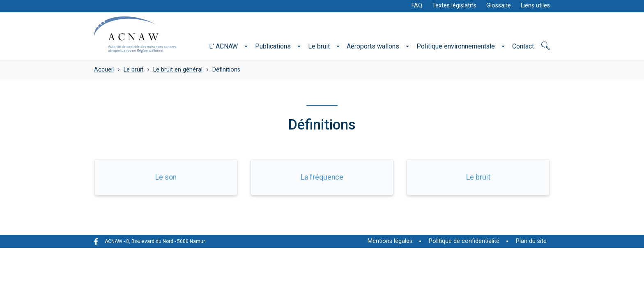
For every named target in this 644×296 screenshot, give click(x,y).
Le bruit (319, 46)
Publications (273, 46)
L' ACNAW (223, 46)
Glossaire (499, 6)
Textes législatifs (454, 6)
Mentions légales (390, 241)
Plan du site (531, 241)
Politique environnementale (456, 46)
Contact (523, 46)
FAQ (417, 6)
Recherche (546, 50)
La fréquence (322, 177)
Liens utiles (535, 6)
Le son (166, 177)
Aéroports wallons (373, 46)
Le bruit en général (178, 70)
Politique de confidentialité (464, 241)
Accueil (104, 70)
